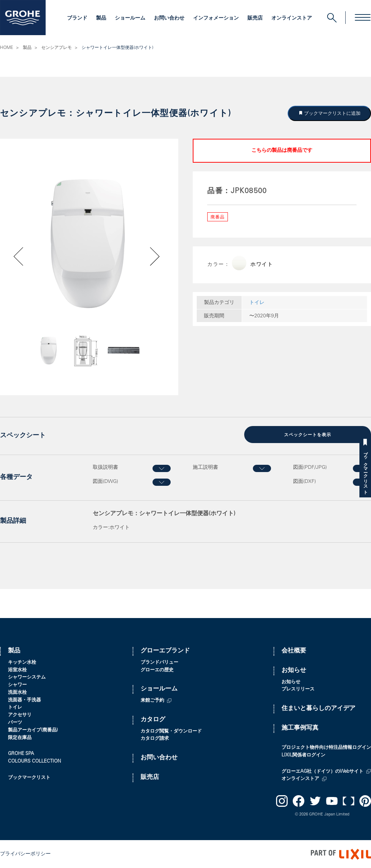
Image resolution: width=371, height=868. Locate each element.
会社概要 (294, 651)
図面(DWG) (105, 481)
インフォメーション (216, 18)
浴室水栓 (17, 670)
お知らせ (294, 670)
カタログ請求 (155, 738)
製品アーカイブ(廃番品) (33, 730)
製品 (101, 18)
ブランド (77, 18)
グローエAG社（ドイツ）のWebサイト (322, 771)
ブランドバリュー (159, 662)
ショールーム (130, 18)
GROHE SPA (21, 754)
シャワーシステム (27, 677)
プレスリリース (298, 689)
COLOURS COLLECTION (34, 761)
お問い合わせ (169, 18)
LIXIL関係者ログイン (303, 755)
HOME (7, 48)
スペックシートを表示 (308, 435)
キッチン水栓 (22, 662)
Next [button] (137, 353)
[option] (89, 242)
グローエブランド (165, 651)
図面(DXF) (305, 481)
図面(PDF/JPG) (310, 467)
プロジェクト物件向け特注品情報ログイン (326, 748)
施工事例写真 (300, 728)
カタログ (153, 720)
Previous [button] (37, 353)
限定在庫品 (20, 737)
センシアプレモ (57, 48)
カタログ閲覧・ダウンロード (171, 731)
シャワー (17, 685)
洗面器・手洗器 (24, 700)
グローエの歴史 (157, 670)
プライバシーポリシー (25, 854)
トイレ (257, 303)
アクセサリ (20, 715)
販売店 (255, 18)
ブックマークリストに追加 (332, 113)
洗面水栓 (17, 692)
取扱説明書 (105, 467)
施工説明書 (205, 467)
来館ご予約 (152, 700)
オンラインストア (292, 18)
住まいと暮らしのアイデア (318, 708)
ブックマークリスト (365, 470)
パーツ (15, 723)
